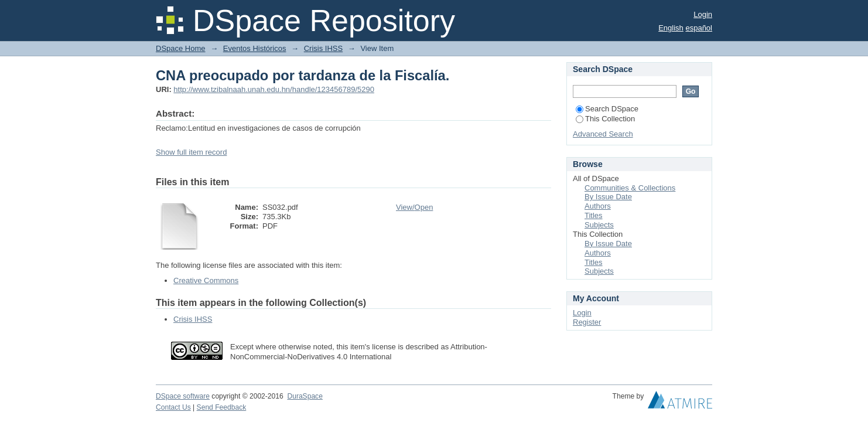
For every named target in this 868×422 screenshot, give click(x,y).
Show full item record (191, 152)
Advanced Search (603, 134)
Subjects (599, 225)
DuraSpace (305, 396)
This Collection (605, 119)
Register (587, 322)
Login (703, 14)
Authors (598, 206)
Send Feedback (222, 407)
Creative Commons (206, 280)
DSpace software (183, 396)
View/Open (414, 207)
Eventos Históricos (255, 48)
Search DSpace (607, 109)
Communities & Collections (630, 188)
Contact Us (173, 407)
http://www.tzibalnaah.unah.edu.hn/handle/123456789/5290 (274, 89)
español (699, 28)
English (671, 28)
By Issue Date (608, 197)
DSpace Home (181, 48)
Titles (594, 215)
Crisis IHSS (323, 48)
